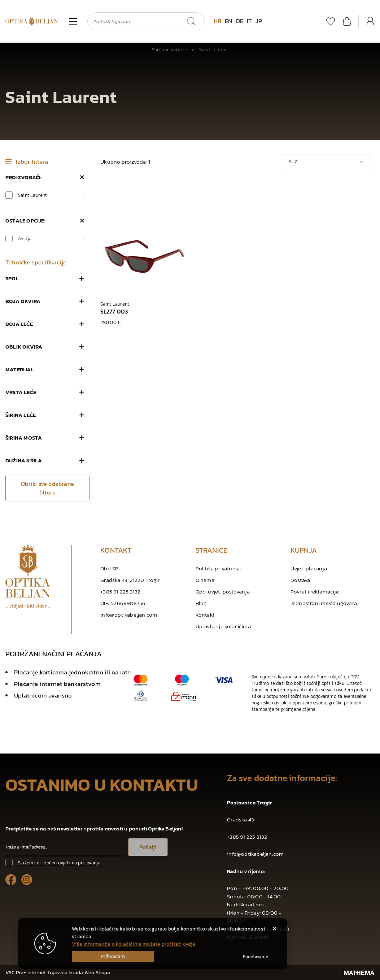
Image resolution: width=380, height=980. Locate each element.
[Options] (255, 957)
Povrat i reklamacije (315, 592)
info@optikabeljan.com (129, 615)
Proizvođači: (23, 177)
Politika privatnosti (219, 568)
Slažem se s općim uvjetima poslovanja (59, 863)
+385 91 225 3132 (120, 592)
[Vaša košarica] (347, 21)
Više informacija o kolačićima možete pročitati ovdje (134, 944)
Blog (201, 603)
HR (217, 21)
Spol (12, 278)
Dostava (300, 580)
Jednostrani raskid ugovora (324, 603)
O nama (205, 580)
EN (228, 21)
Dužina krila (24, 460)
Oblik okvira (24, 347)
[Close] (113, 956)
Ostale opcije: (25, 221)
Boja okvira (23, 301)
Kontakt (205, 615)
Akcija (51, 238)
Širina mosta (24, 438)
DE (240, 21)
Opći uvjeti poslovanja (223, 592)
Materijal (20, 369)
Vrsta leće (21, 392)
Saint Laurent (51, 195)
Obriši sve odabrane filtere (47, 488)
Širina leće (21, 415)
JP (259, 21)
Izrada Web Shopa (89, 973)
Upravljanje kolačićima (223, 626)
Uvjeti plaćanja (309, 568)
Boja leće (19, 324)
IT (249, 21)
